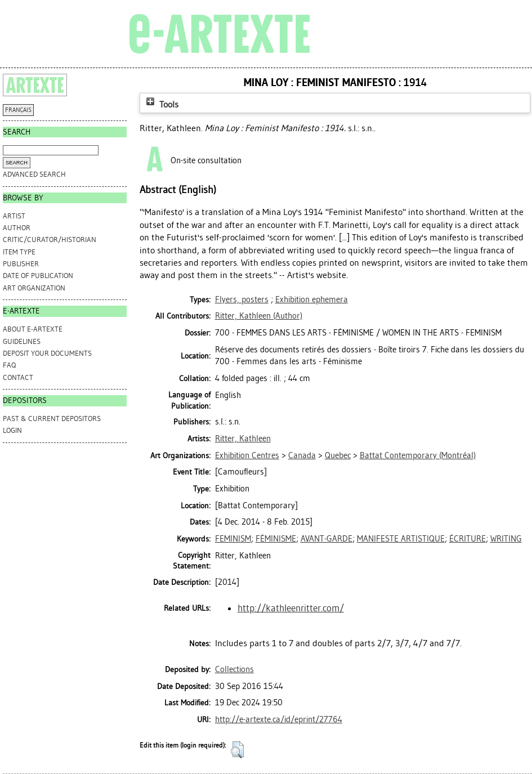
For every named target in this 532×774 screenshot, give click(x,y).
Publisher (21, 264)
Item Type (19, 252)
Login (12, 430)
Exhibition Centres (247, 455)
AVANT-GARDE (327, 539)
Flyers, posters (242, 299)
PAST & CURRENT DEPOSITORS (52, 419)
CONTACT (18, 377)
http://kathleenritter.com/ (291, 608)
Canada (302, 455)
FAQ (9, 365)
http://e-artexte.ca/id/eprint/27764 (279, 719)
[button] (237, 750)
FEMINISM (233, 539)
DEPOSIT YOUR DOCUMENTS (47, 353)
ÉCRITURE (468, 539)
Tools (161, 104)
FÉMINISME (276, 539)
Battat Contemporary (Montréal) (418, 455)
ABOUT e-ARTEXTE (33, 329)
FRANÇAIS (18, 110)
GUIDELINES (22, 341)
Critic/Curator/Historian (50, 240)
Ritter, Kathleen (243, 439)
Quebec (338, 455)
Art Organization (34, 288)
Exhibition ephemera (312, 299)
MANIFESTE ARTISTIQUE (401, 539)
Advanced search (34, 174)
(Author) (259, 316)
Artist (14, 216)
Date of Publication (38, 276)
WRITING (506, 539)
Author (17, 228)
